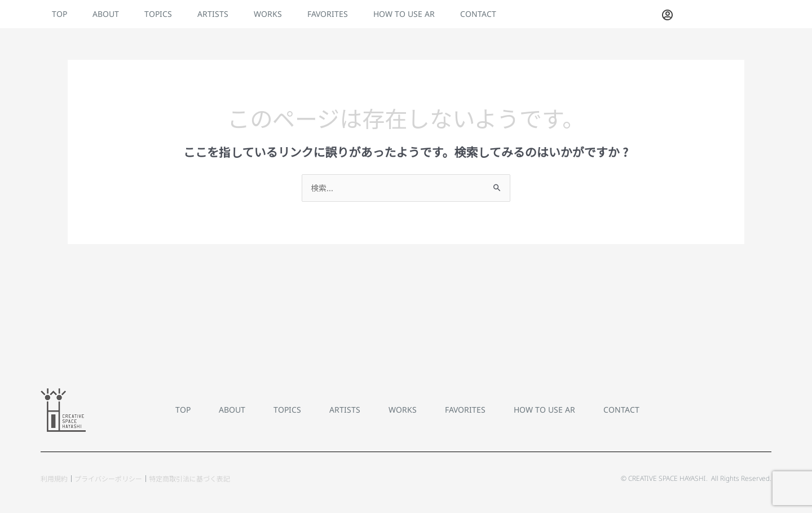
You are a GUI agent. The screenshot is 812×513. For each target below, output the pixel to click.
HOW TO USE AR (404, 14)
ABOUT (106, 14)
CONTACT (478, 14)
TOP (59, 14)
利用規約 (54, 478)
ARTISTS (213, 14)
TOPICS (158, 14)
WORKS (268, 14)
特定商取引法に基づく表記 (189, 478)
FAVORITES (328, 14)
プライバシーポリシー (108, 478)
